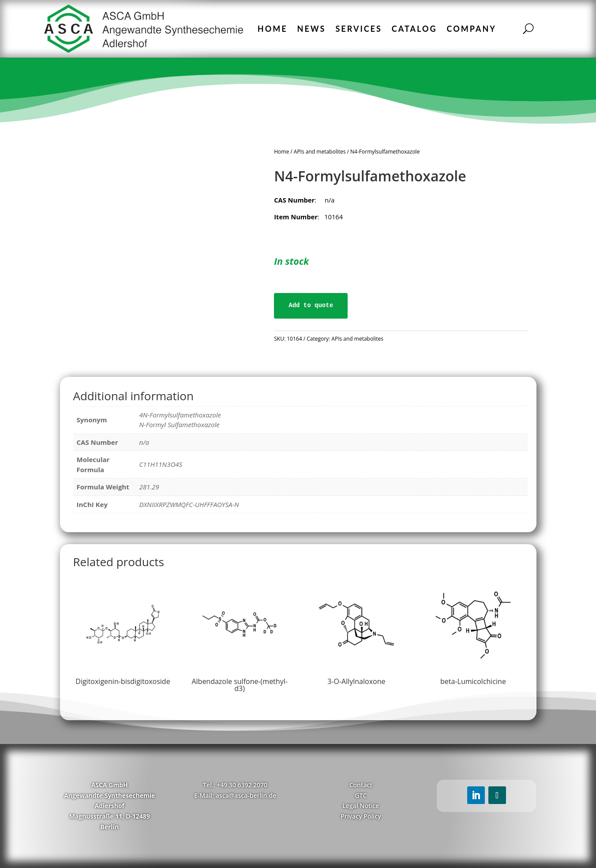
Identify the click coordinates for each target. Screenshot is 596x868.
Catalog (414, 29)
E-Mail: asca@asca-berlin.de (235, 795)
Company (472, 29)
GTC (361, 795)
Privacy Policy (361, 816)
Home (273, 29)
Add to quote (311, 305)
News (312, 29)
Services (358, 29)
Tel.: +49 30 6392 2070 (235, 785)
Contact (361, 785)
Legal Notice (361, 806)
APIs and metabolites (320, 152)
